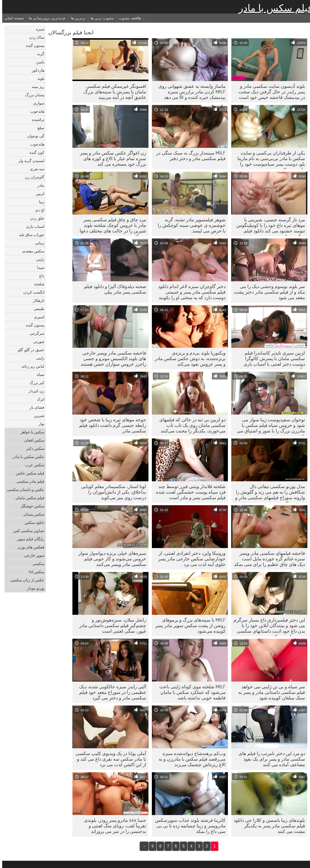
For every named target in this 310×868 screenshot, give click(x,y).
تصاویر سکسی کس (27, 531)
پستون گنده (33, 45)
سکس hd (34, 572)
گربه (39, 54)
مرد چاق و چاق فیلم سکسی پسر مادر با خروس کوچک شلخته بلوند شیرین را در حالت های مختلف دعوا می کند (111, 226)
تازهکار (36, 300)
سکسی (36, 564)
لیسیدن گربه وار (29, 161)
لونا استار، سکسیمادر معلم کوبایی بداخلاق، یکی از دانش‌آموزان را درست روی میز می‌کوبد (111, 492)
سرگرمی (35, 333)
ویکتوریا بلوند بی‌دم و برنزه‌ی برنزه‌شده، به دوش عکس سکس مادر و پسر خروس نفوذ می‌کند (188, 358)
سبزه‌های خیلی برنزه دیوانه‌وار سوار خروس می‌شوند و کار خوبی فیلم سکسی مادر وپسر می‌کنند (110, 559)
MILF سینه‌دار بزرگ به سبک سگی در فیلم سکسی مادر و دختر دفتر (189, 156)
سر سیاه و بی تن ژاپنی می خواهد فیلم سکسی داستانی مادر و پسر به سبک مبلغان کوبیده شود (269, 692)
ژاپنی (38, 259)
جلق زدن (35, 218)
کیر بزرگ (35, 383)
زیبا (39, 202)
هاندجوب (35, 111)
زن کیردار (34, 391)
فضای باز (35, 407)
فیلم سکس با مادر (273, 8)
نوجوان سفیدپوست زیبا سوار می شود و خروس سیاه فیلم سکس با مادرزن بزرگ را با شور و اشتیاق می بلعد (269, 426)
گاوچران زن (32, 177)
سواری (37, 103)
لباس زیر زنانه (31, 366)
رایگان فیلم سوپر (28, 539)
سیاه (38, 374)
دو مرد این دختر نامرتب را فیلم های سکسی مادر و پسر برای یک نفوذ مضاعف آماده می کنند (270, 759)
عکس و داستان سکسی (23, 490)
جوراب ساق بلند (29, 235)
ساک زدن (35, 37)
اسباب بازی (33, 226)
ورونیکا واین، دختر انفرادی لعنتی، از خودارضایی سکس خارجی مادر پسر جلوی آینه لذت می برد (190, 559)
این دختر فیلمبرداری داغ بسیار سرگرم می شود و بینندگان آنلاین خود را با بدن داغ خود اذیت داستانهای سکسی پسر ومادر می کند (267, 627)
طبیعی (37, 309)
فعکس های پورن (29, 547)
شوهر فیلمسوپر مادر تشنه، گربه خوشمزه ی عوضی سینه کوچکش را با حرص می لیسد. (189, 225)
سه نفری (35, 169)
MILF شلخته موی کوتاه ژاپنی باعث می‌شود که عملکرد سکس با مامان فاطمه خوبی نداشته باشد (190, 692)
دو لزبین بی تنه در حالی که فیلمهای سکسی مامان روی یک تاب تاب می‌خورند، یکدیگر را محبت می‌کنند (190, 425)
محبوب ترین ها (100, 18)
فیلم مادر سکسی (28, 481)
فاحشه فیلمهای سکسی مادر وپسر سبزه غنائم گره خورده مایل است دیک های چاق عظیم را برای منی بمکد (267, 559)
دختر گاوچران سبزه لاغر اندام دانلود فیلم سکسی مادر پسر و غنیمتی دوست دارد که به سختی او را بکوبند (190, 292)
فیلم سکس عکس (28, 473)
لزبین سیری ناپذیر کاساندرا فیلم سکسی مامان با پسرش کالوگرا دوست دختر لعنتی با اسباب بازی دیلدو (272, 360)
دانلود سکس (32, 522)
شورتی (37, 341)
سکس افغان (32, 440)
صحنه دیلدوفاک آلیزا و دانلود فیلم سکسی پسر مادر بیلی (113, 289)
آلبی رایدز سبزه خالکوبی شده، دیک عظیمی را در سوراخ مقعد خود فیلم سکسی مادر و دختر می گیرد (110, 692)
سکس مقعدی (31, 251)
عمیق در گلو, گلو (29, 350)
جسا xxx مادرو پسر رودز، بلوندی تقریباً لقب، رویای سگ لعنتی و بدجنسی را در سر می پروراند (113, 826)
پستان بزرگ (33, 95)
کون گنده (35, 152)
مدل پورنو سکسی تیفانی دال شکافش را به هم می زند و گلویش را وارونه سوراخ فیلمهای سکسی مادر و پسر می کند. (268, 493)
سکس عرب (32, 465)
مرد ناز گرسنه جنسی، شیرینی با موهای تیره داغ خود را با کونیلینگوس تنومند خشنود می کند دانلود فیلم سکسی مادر (268, 226)
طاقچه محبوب (128, 18)
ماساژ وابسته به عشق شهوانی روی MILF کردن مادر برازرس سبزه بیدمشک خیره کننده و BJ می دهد (190, 92)
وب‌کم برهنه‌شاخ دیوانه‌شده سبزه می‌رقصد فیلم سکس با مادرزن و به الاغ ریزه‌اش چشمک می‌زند (190, 759)
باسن (38, 62)
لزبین (38, 193)
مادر (39, 185)
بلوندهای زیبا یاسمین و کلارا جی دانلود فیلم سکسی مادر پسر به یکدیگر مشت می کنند (267, 826)
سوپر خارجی (32, 555)
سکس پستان (32, 514)
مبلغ (39, 128)
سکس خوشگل (30, 506)
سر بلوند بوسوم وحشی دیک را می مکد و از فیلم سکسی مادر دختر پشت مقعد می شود (267, 292)
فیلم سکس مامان (28, 498)
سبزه (38, 29)
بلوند (39, 78)
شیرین (37, 415)
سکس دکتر (33, 448)
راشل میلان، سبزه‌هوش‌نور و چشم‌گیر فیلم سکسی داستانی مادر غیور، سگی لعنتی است (110, 625)
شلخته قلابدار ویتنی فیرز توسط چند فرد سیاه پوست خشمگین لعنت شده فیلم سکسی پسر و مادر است (189, 492)
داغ (40, 276)
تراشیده (36, 119)
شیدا (39, 267)
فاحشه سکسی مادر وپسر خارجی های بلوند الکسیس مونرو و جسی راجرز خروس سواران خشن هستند (111, 358)
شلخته (37, 284)
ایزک (38, 399)
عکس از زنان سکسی (25, 580)
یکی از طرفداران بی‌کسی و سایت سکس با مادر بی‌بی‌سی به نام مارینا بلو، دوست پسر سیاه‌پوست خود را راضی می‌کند (269, 160)
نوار (39, 424)
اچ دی (38, 210)
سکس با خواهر (30, 432)
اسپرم (37, 317)
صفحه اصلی (12, 18)
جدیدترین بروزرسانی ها (45, 18)
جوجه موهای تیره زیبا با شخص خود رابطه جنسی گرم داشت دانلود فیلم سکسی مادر (110, 425)
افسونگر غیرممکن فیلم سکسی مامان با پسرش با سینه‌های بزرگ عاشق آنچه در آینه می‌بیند (113, 92)
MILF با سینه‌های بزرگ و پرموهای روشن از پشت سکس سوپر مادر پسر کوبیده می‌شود (188, 625)
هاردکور (36, 70)
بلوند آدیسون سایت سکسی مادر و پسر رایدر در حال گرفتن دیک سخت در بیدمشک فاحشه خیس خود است (270, 92)
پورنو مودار (33, 588)
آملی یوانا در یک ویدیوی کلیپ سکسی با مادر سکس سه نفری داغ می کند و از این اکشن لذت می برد (109, 759)
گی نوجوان (34, 136)
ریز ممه (36, 87)
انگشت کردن (32, 292)
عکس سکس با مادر (26, 457)
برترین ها (76, 18)
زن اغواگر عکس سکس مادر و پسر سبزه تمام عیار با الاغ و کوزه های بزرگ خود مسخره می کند (111, 158)
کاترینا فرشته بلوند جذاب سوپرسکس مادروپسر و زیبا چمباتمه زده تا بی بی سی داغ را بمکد (188, 826)
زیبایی (37, 243)
